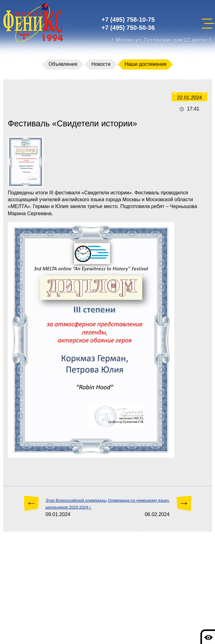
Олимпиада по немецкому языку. (139, 500)
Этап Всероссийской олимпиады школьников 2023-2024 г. (76, 504)
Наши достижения (145, 64)
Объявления (63, 64)
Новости (101, 64)
